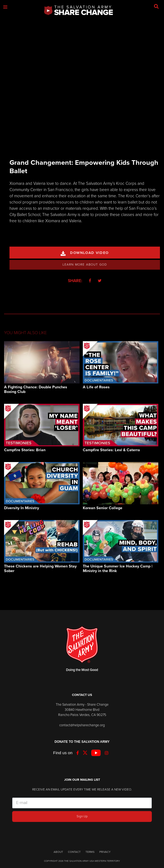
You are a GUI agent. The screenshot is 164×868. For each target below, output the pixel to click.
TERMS (90, 852)
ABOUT (58, 852)
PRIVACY (105, 852)
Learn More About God (85, 264)
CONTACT (74, 852)
